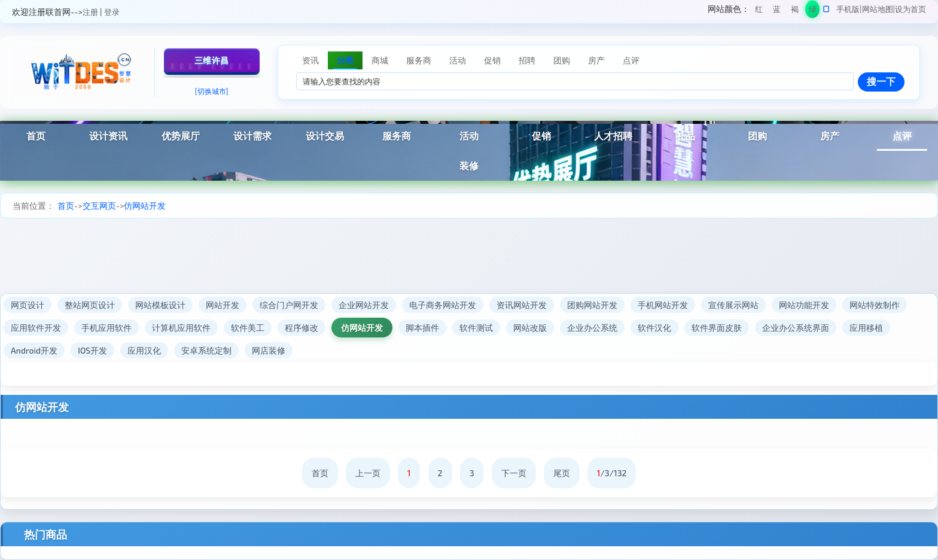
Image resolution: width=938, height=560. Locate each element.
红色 (759, 11)
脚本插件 (422, 328)
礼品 (686, 136)
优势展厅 (181, 136)
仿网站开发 (145, 206)
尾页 (562, 473)
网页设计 (28, 305)
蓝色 (777, 11)
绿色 (813, 11)
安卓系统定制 (206, 350)
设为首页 (910, 9)
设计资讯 (108, 136)
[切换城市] (212, 91)
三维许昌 (212, 60)
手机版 (848, 9)
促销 (541, 136)
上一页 (368, 473)
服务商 (397, 136)
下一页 (514, 473)
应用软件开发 (36, 328)
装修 (469, 165)
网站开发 (223, 305)
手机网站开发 (663, 305)
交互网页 (99, 206)
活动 (469, 136)
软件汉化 (654, 328)
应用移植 (866, 328)
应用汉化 (144, 350)
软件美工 (248, 328)
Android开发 (34, 350)
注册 (90, 12)
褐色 (795, 11)
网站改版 (530, 328)
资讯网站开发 (522, 305)
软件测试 (476, 328)
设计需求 (252, 136)
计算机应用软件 (181, 328)
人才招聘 (613, 136)
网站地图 (878, 9)
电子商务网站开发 (443, 305)
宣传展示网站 (733, 305)
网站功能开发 (804, 305)
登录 (112, 12)
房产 (830, 136)
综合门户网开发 (289, 305)
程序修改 (301, 328)
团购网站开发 (592, 305)
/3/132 (612, 473)
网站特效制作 (875, 305)
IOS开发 (92, 350)
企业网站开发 (364, 305)
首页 (36, 136)
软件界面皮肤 (717, 328)
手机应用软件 (106, 328)
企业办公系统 (592, 328)
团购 (757, 136)
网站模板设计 (160, 305)
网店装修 (269, 350)
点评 (902, 136)
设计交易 (325, 136)
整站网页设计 (90, 305)
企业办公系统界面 (796, 328)
